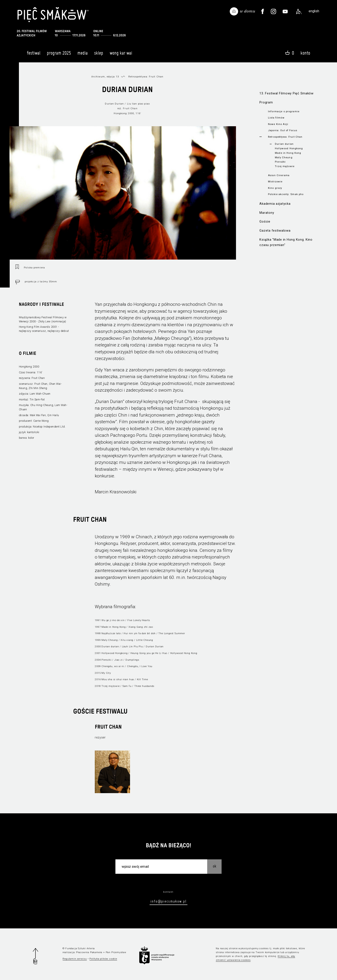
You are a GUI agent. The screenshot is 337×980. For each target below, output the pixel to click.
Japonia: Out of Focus (283, 130)
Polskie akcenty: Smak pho (286, 194)
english (314, 11)
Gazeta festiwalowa (275, 231)
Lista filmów (276, 118)
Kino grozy (275, 188)
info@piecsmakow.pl (168, 901)
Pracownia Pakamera (89, 952)
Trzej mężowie (285, 166)
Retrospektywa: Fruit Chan (285, 137)
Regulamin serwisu (75, 959)
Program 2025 (59, 55)
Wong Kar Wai (121, 55)
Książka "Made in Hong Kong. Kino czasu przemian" (286, 242)
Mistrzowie (275, 182)
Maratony (267, 213)
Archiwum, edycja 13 (105, 77)
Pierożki (280, 162)
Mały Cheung (284, 157)
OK (214, 866)
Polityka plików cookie (103, 959)
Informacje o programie (284, 111)
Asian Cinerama (279, 175)
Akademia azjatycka (275, 204)
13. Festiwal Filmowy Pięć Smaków (286, 93)
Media (83, 55)
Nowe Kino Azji (278, 124)
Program (266, 102)
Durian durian (284, 144)
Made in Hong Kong (288, 153)
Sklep (99, 55)
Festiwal (34, 55)
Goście (265, 222)
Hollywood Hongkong (289, 148)
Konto (305, 53)
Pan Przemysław (116, 952)
